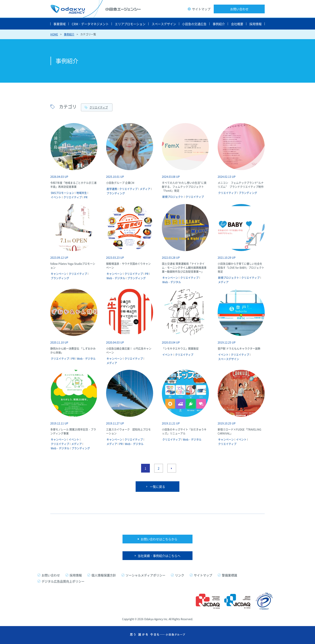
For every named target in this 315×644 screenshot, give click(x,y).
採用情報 (255, 24)
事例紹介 (219, 24)
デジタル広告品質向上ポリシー (63, 581)
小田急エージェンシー (95, 9)
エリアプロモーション (130, 24)
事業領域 (59, 24)
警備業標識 (229, 575)
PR (86, 197)
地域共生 (82, 193)
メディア (145, 189)
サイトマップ (201, 9)
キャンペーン (59, 274)
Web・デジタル (116, 278)
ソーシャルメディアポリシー (145, 575)
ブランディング (116, 193)
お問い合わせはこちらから (159, 539)
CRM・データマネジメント (90, 24)
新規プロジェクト (173, 197)
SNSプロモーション (62, 193)
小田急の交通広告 (194, 24)
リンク (180, 575)
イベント (56, 197)
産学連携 (112, 189)
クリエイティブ (99, 107)
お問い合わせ (239, 9)
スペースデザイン (164, 24)
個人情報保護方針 (104, 575)
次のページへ (172, 468)
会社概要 (237, 24)
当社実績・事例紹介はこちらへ (159, 556)
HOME (54, 34)
